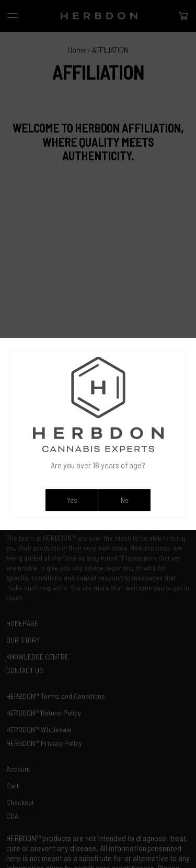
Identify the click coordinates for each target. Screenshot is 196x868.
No (125, 500)
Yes (72, 500)
